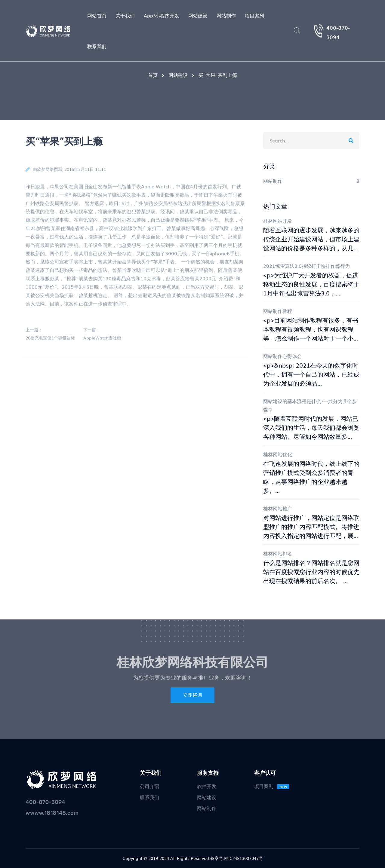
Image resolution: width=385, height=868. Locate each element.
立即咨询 (192, 695)
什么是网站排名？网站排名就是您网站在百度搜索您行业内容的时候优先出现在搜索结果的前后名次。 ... (311, 571)
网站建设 (178, 75)
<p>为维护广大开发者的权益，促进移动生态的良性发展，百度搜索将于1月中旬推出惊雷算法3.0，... (311, 284)
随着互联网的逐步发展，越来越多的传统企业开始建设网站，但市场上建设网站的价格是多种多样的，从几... (311, 239)
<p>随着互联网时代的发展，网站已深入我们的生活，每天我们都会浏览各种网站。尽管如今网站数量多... (311, 427)
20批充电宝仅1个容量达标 (50, 340)
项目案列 (272, 786)
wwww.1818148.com (52, 813)
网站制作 (207, 808)
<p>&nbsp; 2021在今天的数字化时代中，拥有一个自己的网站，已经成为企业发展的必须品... (311, 374)
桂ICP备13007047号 (243, 858)
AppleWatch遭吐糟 (102, 340)
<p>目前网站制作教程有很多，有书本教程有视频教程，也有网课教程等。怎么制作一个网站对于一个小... (311, 329)
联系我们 (149, 797)
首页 (153, 75)
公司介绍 (149, 786)
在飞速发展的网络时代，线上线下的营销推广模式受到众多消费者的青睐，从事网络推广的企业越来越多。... (311, 477)
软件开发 (207, 786)
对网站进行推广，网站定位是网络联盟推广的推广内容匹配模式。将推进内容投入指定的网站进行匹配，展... (311, 526)
